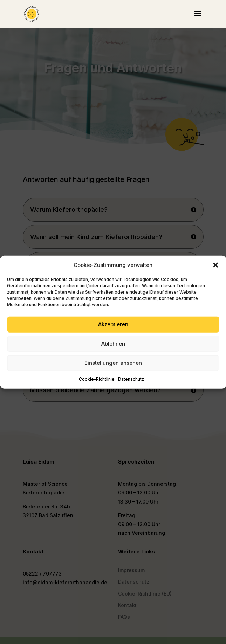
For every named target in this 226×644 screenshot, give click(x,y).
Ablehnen (113, 344)
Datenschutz (131, 379)
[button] (215, 265)
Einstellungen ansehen (113, 363)
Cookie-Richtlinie (97, 379)
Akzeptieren (113, 324)
